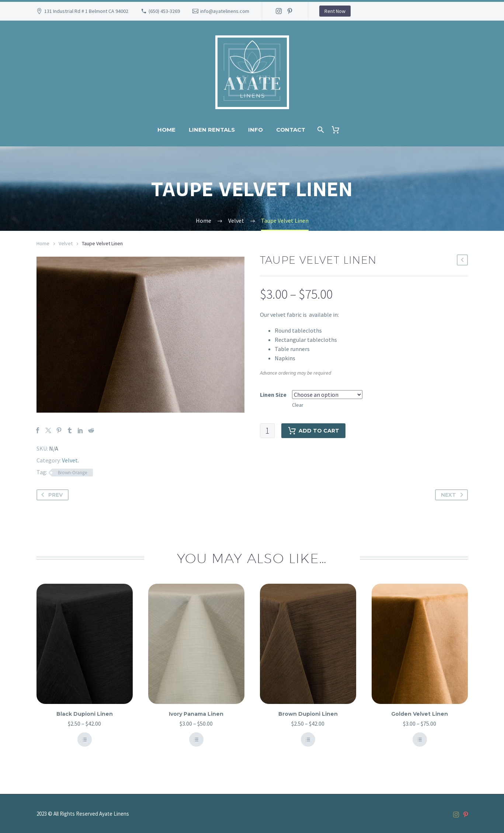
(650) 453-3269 (164, 11)
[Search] (320, 130)
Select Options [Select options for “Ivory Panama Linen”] (196, 740)
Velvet (66, 243)
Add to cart (313, 431)
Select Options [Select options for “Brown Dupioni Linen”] (308, 740)
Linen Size (273, 395)
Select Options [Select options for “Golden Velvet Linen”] (420, 740)
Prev (51, 495)
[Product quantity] (267, 431)
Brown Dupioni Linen (308, 714)
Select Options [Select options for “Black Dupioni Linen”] (84, 740)
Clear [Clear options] (298, 405)
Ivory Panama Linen (196, 714)
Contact (291, 130)
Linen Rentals (212, 130)
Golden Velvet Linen (420, 714)
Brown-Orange (72, 473)
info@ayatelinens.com (225, 11)
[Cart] (339, 130)
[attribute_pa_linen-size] (327, 395)
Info (256, 130)
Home (166, 130)
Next (453, 495)
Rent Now (335, 11)
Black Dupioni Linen (85, 714)
